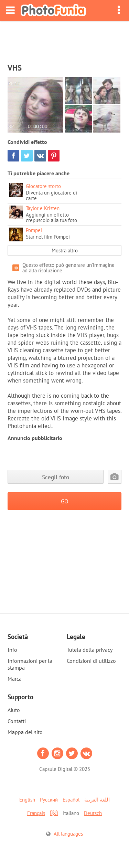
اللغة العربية (97, 800)
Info (12, 650)
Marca (15, 679)
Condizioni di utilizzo (91, 661)
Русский (49, 800)
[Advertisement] (65, 40)
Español (71, 800)
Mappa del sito (25, 732)
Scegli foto (56, 477)
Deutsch (93, 813)
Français (36, 813)
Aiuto (14, 710)
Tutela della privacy (90, 650)
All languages (68, 834)
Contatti (17, 721)
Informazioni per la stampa (30, 664)
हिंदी (54, 813)
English (27, 800)
